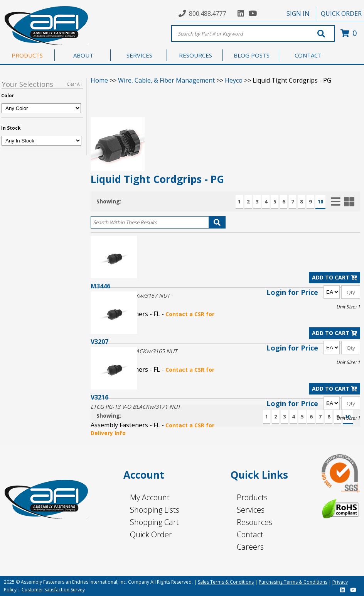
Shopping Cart (154, 522)
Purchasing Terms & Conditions (293, 582)
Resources (254, 522)
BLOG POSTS (252, 55)
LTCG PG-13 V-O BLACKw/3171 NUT (136, 407)
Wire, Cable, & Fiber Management (166, 80)
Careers (250, 547)
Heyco (234, 80)
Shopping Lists (155, 510)
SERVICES (139, 55)
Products (252, 497)
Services (251, 510)
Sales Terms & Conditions (226, 582)
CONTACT (308, 55)
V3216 (99, 397)
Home (99, 80)
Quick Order (151, 534)
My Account (150, 497)
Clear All (74, 84)
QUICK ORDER (341, 14)
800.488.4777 (207, 14)
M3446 (100, 286)
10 (320, 201)
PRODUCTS (27, 55)
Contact (250, 534)
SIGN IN (298, 14)
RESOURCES (195, 55)
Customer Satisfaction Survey (53, 590)
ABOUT (83, 55)
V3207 (99, 341)
